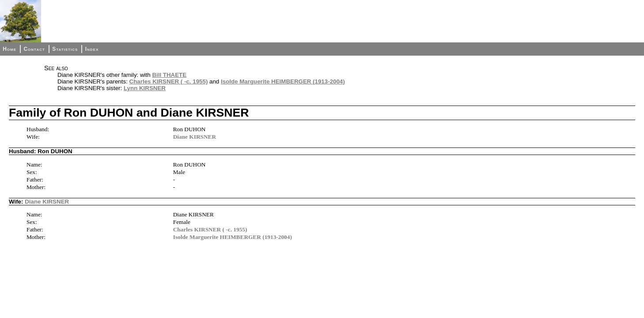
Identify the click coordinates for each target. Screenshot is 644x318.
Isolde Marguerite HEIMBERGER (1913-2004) (283, 81)
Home (9, 49)
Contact (34, 49)
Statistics (65, 49)
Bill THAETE (169, 75)
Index (92, 49)
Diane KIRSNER (195, 137)
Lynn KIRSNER (145, 88)
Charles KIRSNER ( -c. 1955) (169, 81)
